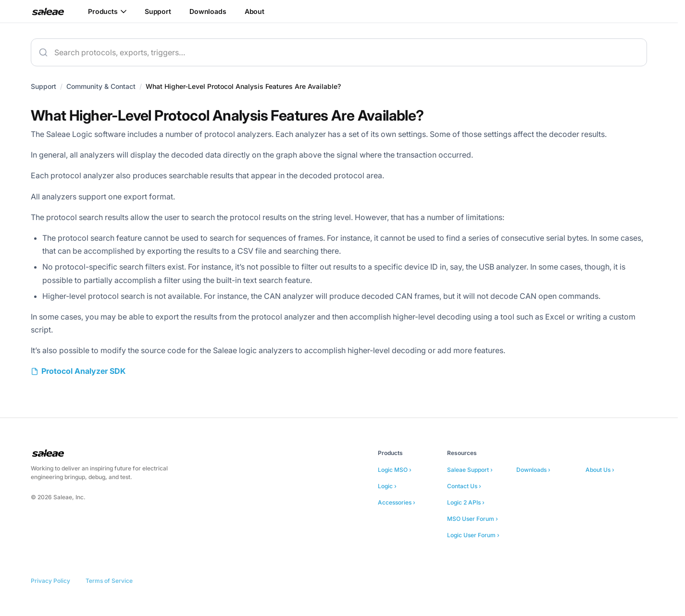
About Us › (600, 470)
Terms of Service (109, 581)
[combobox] (339, 52)
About (255, 11)
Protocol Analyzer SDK (83, 371)
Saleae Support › (470, 470)
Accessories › (397, 502)
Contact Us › (464, 486)
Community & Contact (101, 86)
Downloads (208, 11)
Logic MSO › (395, 470)
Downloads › (533, 470)
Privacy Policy (50, 581)
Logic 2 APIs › (466, 502)
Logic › (387, 486)
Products (107, 11)
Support (158, 11)
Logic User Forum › (473, 535)
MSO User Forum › (473, 519)
